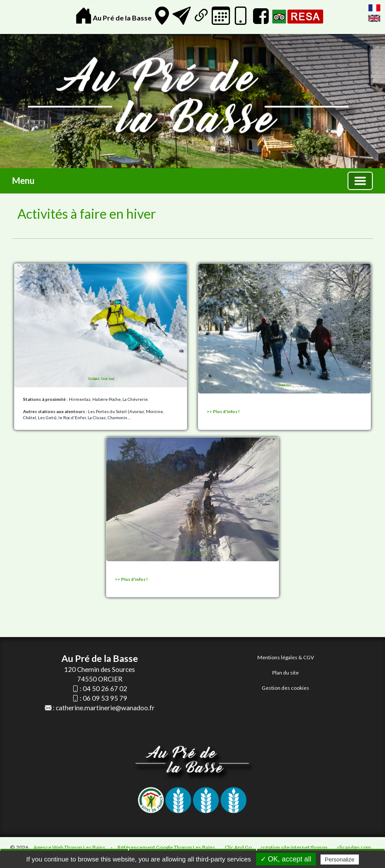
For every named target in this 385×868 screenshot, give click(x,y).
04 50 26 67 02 (105, 688)
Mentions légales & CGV (286, 657)
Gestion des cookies (285, 688)
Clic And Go (238, 847)
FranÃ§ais (374, 8)
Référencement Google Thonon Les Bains (166, 847)
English (374, 18)
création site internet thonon (294, 847)
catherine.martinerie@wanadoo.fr (105, 708)
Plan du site (285, 673)
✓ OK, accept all (286, 859)
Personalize (340, 860)
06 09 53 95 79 (105, 698)
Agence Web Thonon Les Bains (69, 847)
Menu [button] (23, 180)
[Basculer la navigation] (360, 181)
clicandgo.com (354, 847)
